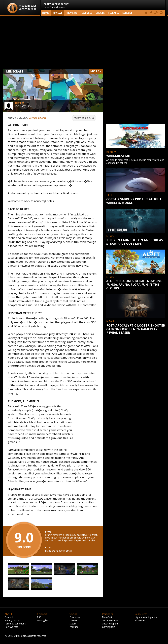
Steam (73, 624)
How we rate (11, 627)
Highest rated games (146, 617)
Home (46, 13)
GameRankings (110, 620)
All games (140, 620)
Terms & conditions (15, 624)
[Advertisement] (84, 42)
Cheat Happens (110, 624)
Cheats (100, 13)
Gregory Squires (37, 118)
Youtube (74, 627)
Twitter (73, 620)
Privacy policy (12, 620)
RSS (39, 617)
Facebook (75, 617)
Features (86, 13)
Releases (114, 13)
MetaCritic (107, 617)
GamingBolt (108, 627)
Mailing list (43, 620)
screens (127, 13)
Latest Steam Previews (56, 6)
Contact (9, 617)
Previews (72, 13)
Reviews (58, 13)
